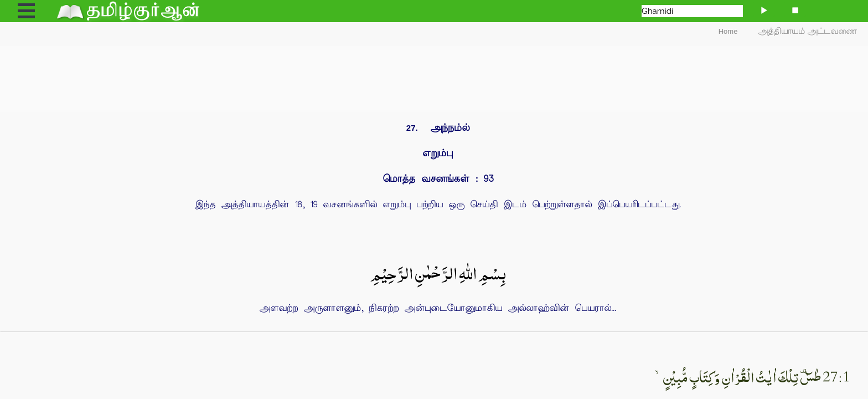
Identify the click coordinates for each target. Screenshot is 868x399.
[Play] (764, 9)
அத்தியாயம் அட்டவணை (808, 31)
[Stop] (795, 9)
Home (728, 31)
